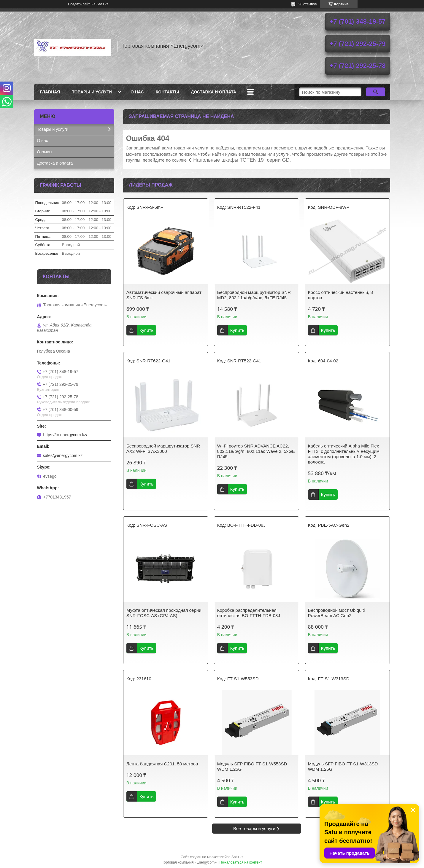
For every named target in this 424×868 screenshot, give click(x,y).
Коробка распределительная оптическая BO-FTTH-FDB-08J (249, 613)
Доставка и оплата (213, 92)
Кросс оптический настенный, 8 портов (340, 295)
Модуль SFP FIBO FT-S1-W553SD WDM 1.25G (252, 766)
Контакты (167, 92)
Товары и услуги (92, 92)
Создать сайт (79, 4)
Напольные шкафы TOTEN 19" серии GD (241, 160)
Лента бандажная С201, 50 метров (162, 764)
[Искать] (376, 92)
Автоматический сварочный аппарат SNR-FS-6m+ (164, 295)
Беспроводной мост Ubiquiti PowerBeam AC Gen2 (336, 613)
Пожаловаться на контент (241, 862)
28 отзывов (307, 4)
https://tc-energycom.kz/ (65, 435)
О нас (137, 92)
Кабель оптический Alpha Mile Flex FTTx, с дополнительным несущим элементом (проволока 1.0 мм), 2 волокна (344, 454)
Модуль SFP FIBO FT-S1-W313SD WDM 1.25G (343, 766)
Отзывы (45, 152)
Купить (146, 330)
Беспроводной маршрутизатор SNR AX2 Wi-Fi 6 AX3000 (163, 449)
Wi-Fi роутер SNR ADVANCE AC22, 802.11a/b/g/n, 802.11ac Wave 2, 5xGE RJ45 (256, 451)
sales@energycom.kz (63, 455)
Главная (50, 92)
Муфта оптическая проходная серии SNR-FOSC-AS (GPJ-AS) (164, 613)
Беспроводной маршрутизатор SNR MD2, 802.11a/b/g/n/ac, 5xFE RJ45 (254, 295)
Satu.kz (237, 857)
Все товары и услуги (254, 828)
